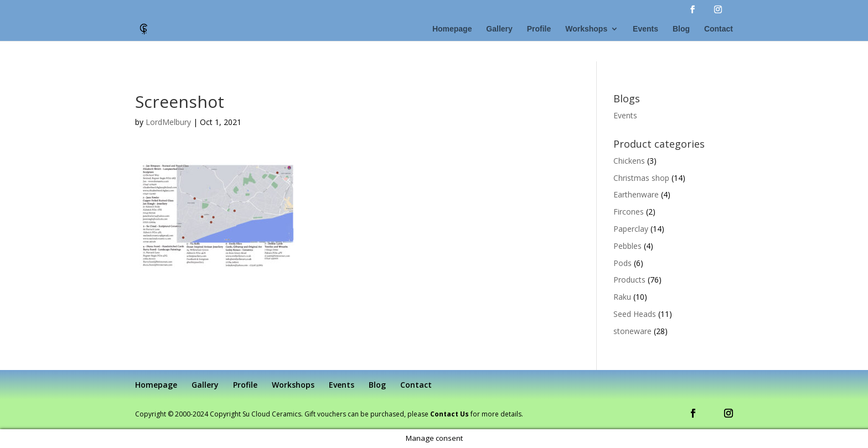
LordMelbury (168, 122)
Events (645, 29)
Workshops (586, 29)
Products (629, 280)
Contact (719, 29)
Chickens (629, 161)
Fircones (629, 212)
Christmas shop (641, 178)
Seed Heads (635, 314)
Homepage (452, 29)
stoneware (632, 331)
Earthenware (636, 194)
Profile (539, 29)
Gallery (499, 29)
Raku (622, 297)
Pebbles (627, 246)
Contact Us (449, 414)
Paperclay (631, 229)
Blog (681, 29)
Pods (622, 263)
